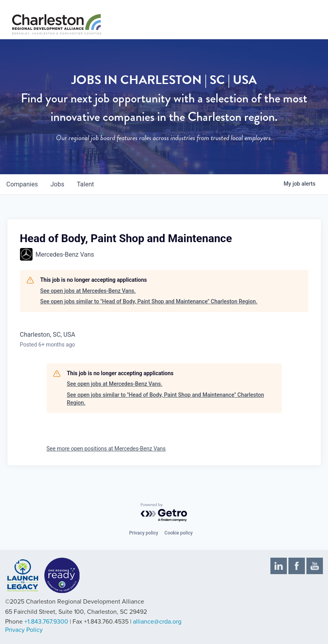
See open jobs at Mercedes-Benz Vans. (88, 291)
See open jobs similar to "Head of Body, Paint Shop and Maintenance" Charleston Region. (149, 301)
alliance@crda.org (157, 622)
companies (22, 184)
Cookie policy (179, 533)
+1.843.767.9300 (46, 622)
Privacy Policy (24, 630)
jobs (57, 184)
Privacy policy (143, 533)
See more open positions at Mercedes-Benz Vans (106, 449)
